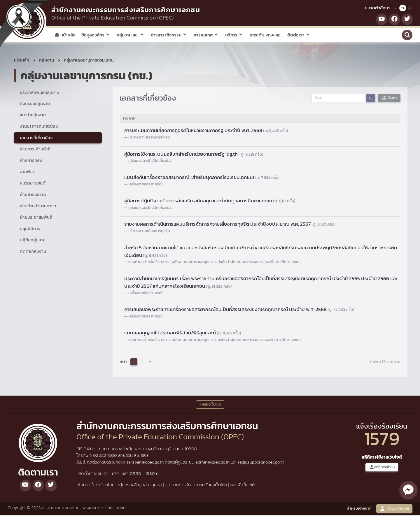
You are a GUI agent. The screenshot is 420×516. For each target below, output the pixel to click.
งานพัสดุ (28, 172)
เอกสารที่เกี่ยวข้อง (36, 139)
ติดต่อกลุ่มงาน (33, 252)
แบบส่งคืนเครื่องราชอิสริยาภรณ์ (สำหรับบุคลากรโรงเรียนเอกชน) (202, 178)
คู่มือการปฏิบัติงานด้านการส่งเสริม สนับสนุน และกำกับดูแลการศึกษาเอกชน (210, 201)
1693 (145, 456)
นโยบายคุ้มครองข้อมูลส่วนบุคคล (134, 486)
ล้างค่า (389, 99)
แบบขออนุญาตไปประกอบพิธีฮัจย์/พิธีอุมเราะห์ (183, 334)
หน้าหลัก (65, 35)
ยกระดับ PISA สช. (266, 35)
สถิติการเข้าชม (382, 468)
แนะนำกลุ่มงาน (33, 116)
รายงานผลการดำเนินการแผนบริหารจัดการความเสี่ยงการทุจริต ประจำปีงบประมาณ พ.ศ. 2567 (230, 225)
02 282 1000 (106, 456)
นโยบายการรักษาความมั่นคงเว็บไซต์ (196, 486)
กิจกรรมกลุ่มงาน (35, 105)
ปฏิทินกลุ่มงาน (33, 241)
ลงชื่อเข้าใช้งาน (394, 509)
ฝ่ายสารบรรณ (33, 195)
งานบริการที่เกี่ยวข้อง (39, 127)
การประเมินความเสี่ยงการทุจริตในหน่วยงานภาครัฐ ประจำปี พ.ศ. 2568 (206, 131)
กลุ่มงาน (47, 61)
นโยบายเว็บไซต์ (89, 486)
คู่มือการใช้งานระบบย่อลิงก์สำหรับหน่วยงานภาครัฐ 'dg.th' (194, 155)
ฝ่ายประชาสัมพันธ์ (36, 218)
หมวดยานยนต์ (33, 184)
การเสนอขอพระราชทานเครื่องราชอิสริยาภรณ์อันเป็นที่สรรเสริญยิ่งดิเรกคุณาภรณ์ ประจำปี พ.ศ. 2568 (239, 310)
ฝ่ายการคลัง (31, 161)
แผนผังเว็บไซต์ (242, 486)
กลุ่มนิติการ (30, 229)
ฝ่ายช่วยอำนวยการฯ (38, 207)
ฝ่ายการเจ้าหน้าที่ (35, 150)
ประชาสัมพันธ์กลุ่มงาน (40, 93)
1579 (382, 439)
